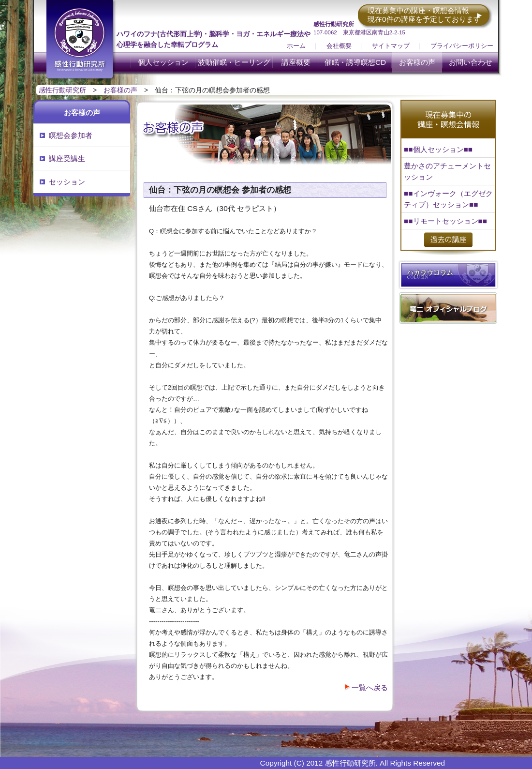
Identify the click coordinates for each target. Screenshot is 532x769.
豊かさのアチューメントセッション (447, 171)
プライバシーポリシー (462, 46)
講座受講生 (67, 158)
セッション (67, 182)
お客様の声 (417, 62)
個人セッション (163, 62)
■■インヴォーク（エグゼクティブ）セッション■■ (448, 199)
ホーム (296, 46)
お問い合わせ (471, 62)
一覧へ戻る (370, 687)
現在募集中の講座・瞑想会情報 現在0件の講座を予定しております (424, 15)
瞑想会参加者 (71, 135)
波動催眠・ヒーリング (234, 62)
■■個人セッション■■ (438, 149)
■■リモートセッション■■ (445, 221)
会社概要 (339, 46)
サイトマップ (391, 46)
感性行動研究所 (62, 90)
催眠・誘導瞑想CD (355, 62)
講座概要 (296, 62)
